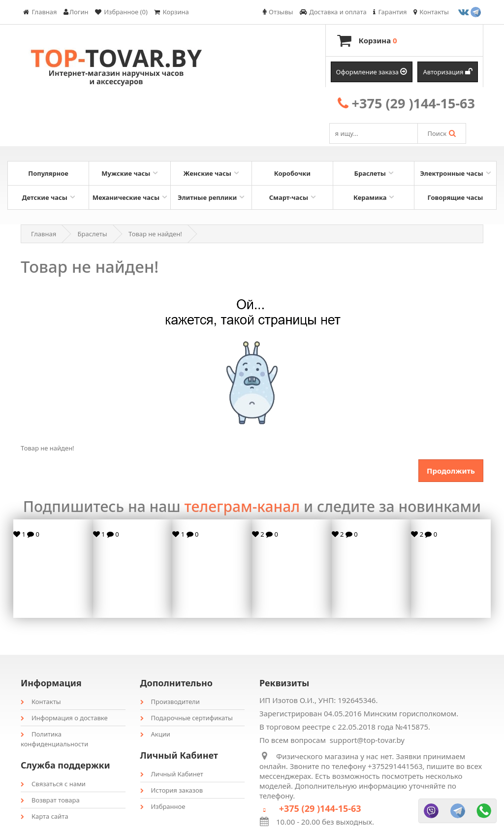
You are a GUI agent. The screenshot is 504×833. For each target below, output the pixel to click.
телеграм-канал (242, 506)
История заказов (172, 790)
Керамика (370, 197)
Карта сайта (45, 816)
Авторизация (448, 72)
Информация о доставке (64, 718)
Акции (155, 734)
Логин (76, 12)
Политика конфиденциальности (54, 739)
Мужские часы (126, 173)
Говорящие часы (456, 197)
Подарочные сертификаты (187, 718)
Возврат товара (50, 800)
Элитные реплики (207, 197)
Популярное (48, 173)
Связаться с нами (53, 784)
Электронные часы (451, 173)
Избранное (163, 806)
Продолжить (451, 471)
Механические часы (126, 197)
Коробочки (292, 173)
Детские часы (44, 197)
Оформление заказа (372, 72)
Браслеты (370, 173)
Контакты (41, 702)
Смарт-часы (289, 197)
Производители (170, 702)
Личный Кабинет (172, 774)
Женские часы (207, 173)
